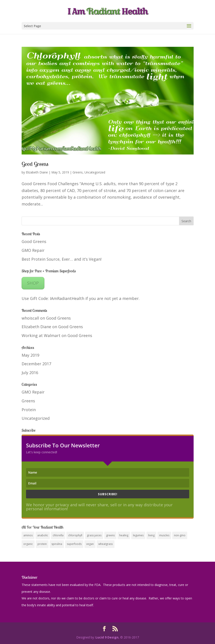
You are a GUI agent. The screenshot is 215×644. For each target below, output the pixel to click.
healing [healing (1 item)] (124, 535)
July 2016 (30, 373)
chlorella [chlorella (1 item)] (58, 535)
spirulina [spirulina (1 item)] (57, 544)
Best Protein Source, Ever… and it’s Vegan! (62, 259)
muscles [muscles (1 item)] (164, 535)
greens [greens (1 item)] (110, 535)
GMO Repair (33, 250)
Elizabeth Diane (37, 172)
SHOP (33, 283)
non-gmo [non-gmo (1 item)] (180, 535)
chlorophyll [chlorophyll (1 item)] (75, 535)
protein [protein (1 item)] (42, 544)
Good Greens (35, 164)
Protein (29, 410)
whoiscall (30, 318)
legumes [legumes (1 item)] (138, 535)
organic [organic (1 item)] (28, 544)
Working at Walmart (41, 335)
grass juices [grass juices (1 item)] (94, 535)
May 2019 (30, 355)
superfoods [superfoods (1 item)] (74, 544)
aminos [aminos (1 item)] (28, 535)
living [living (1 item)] (151, 535)
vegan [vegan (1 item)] (90, 544)
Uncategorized (95, 172)
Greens (78, 172)
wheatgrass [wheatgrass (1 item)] (106, 544)
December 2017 (36, 364)
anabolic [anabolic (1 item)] (43, 535)
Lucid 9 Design (107, 637)
